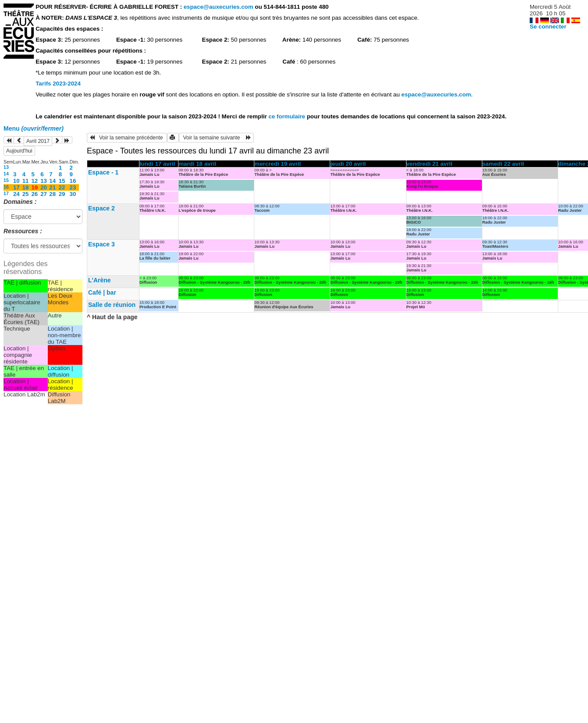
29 (62, 194)
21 (52, 187)
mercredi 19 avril (278, 164)
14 (6, 174)
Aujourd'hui (19, 151)
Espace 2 (102, 208)
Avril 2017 (38, 141)
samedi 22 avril (503, 164)
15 (6, 180)
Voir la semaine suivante (216, 138)
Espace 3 (102, 244)
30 (73, 194)
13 (6, 167)
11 (26, 181)
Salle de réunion (112, 305)
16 (73, 181)
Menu (34, 128)
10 (16, 181)
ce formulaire (287, 116)
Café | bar (102, 292)
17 (16, 187)
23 (73, 187)
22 (62, 187)
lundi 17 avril (157, 164)
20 (44, 187)
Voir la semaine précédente (127, 138)
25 (26, 194)
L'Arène (100, 280)
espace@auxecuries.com (219, 7)
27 (44, 194)
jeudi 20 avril (348, 164)
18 (26, 187)
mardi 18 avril (197, 164)
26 (34, 194)
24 (16, 194)
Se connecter (548, 27)
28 (52, 194)
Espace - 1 (103, 172)
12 (34, 181)
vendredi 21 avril (429, 164)
